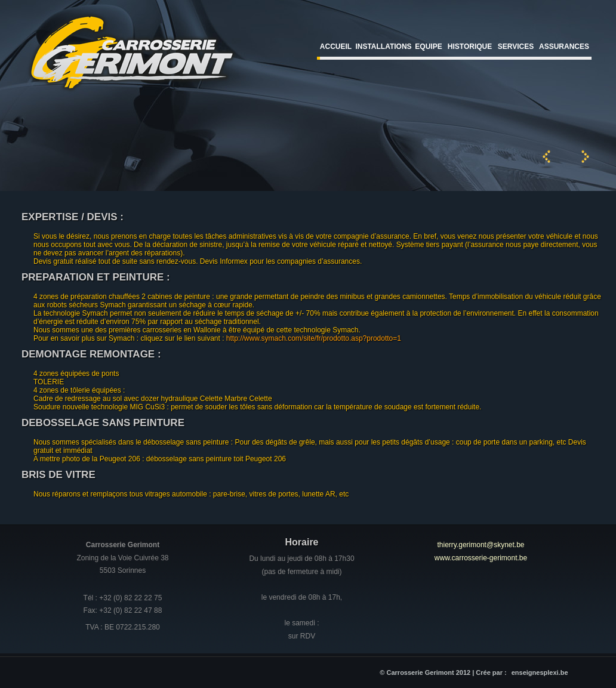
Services (516, 47)
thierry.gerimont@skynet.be (481, 545)
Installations (383, 47)
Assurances (564, 47)
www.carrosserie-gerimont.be (481, 558)
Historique (470, 47)
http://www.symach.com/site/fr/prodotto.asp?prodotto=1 (314, 338)
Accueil (336, 47)
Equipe (428, 47)
